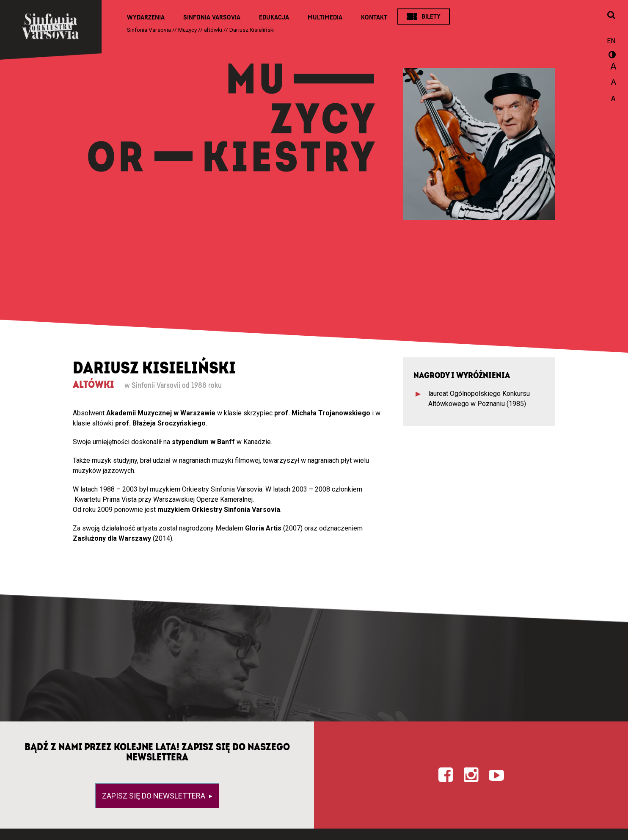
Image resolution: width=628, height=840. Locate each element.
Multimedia (325, 17)
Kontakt (374, 17)
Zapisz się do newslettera (154, 796)
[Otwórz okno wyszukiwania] (611, 16)
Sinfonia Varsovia (212, 17)
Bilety (431, 17)
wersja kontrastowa (611, 56)
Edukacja (274, 17)
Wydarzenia (146, 17)
